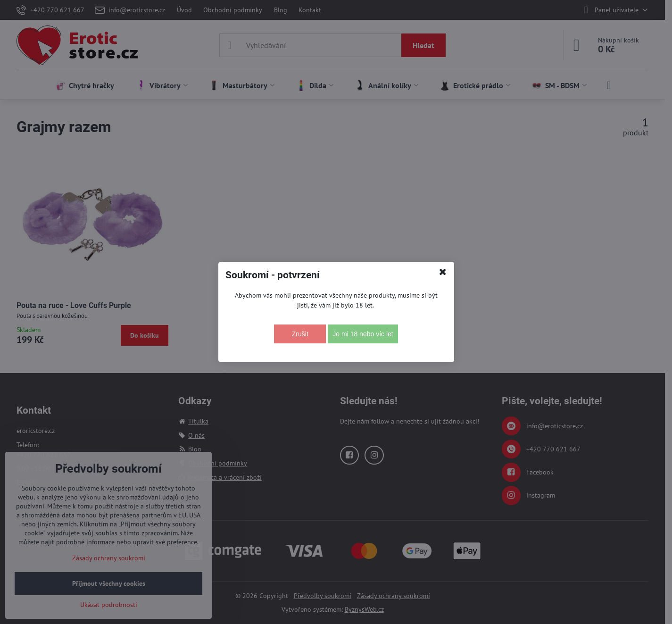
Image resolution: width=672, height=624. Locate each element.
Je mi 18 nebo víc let (363, 334)
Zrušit (300, 334)
